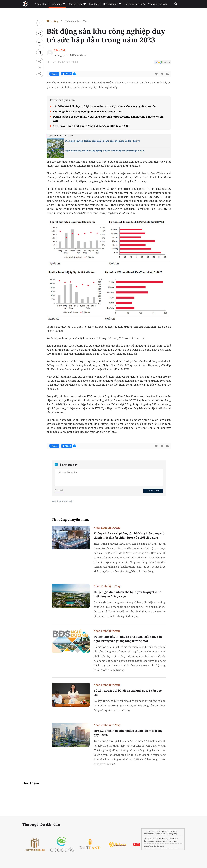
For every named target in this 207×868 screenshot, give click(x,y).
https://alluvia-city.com (154, 846)
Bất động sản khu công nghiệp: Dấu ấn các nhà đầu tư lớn (88, 112)
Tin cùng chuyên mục (70, 520)
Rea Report (95, 4)
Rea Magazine (112, 4)
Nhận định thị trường (76, 21)
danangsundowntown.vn (154, 834)
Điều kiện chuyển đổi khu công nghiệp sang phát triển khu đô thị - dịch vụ (103, 141)
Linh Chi (60, 50)
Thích (67, 74)
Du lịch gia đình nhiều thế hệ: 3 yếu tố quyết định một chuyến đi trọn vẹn (128, 594)
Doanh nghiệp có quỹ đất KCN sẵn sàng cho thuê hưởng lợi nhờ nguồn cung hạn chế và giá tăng (108, 119)
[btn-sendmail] (168, 74)
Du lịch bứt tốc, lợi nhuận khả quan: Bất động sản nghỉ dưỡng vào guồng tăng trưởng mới (128, 639)
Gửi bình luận (153, 491)
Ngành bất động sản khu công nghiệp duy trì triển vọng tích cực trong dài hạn (105, 151)
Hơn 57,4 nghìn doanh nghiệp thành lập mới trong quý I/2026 (128, 733)
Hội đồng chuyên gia (135, 4)
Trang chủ (41, 4)
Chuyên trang (77, 4)
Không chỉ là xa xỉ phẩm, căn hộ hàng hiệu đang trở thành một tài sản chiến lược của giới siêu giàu (129, 536)
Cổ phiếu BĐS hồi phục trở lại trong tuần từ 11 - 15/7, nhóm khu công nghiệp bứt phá (105, 106)
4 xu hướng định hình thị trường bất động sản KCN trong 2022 (91, 126)
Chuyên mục (57, 4)
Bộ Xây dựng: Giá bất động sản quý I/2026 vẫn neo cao (128, 693)
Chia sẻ (54, 74)
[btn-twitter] (162, 74)
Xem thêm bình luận (63, 501)
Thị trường (53, 21)
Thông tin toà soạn (158, 4)
